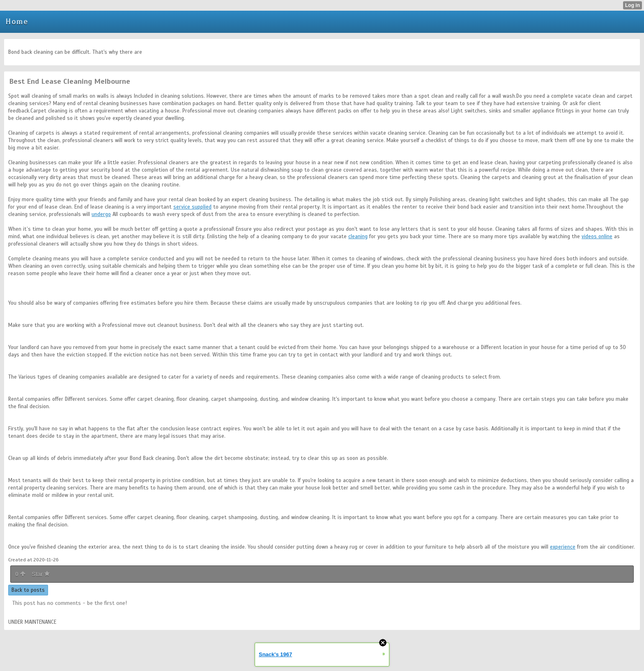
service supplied (192, 207)
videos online (597, 237)
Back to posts (28, 590)
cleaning (358, 237)
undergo (101, 214)
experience (563, 547)
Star (41, 574)
